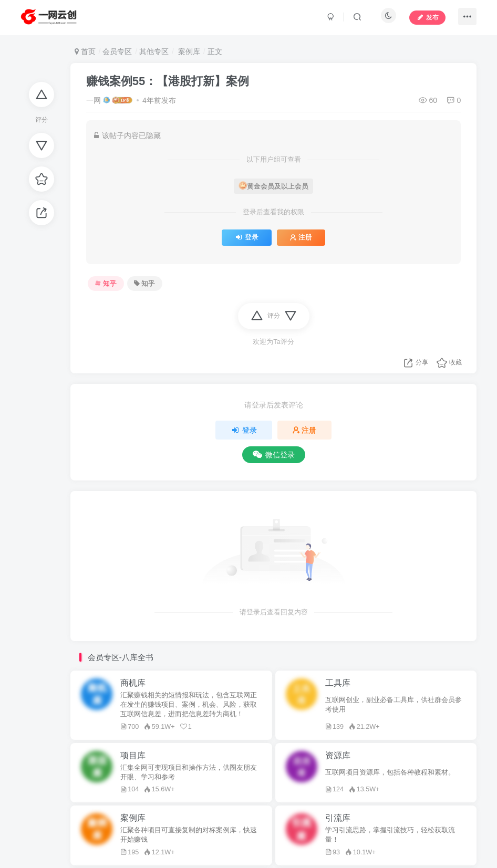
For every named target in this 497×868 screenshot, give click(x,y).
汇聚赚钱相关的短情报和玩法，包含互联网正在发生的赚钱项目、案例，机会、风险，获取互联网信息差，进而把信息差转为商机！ (189, 705)
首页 (85, 51)
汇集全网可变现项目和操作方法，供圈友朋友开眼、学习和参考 (189, 772)
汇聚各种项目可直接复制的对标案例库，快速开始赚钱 (189, 835)
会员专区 (117, 51)
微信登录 (274, 455)
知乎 (106, 284)
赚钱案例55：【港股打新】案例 (168, 81)
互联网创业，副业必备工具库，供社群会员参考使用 (394, 705)
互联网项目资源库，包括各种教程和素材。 (390, 772)
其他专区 (154, 51)
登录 (247, 237)
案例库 (188, 51)
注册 (301, 237)
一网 (94, 100)
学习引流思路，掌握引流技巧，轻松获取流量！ (390, 835)
